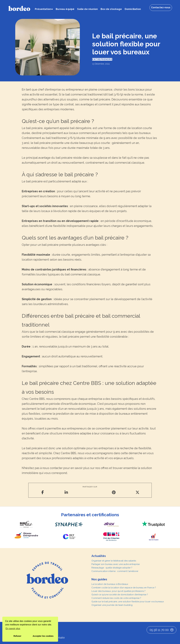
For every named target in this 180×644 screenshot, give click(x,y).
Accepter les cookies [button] (43, 636)
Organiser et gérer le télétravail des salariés (114, 561)
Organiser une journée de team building (112, 605)
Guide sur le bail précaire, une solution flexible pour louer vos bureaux (128, 602)
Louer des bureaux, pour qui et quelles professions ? (118, 591)
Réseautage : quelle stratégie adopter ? (112, 568)
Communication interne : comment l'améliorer (115, 571)
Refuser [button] (17, 636)
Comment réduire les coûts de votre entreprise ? (116, 598)
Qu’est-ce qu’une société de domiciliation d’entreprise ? (120, 595)
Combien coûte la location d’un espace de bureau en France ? (124, 588)
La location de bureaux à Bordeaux (110, 584)
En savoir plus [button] (13, 629)
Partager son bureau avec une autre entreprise (116, 564)
